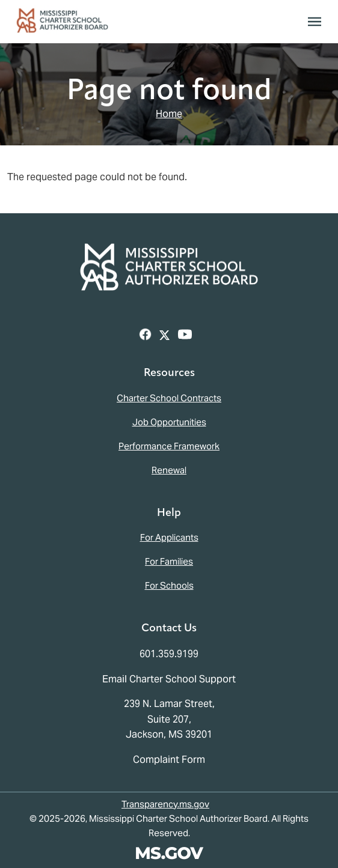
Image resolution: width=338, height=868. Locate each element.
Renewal (169, 470)
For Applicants (169, 537)
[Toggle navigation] (315, 22)
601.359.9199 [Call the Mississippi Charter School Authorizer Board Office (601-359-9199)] (169, 654)
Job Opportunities (169, 422)
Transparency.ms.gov (165, 804)
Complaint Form (169, 760)
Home (169, 114)
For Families (169, 561)
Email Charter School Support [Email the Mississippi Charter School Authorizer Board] (169, 679)
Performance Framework (169, 446)
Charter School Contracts (169, 398)
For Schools (169, 585)
